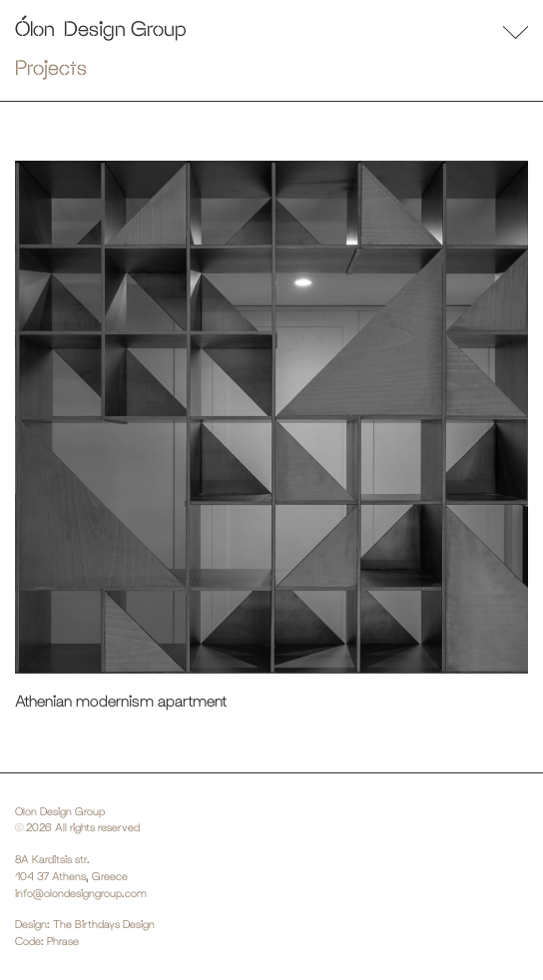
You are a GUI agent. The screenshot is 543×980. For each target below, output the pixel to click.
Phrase (63, 941)
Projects (51, 67)
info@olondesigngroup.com (81, 893)
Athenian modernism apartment (121, 701)
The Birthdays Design (104, 924)
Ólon (35, 28)
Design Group (125, 28)
